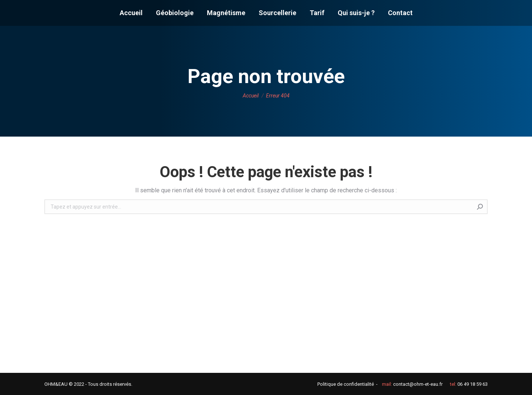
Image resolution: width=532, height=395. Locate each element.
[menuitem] (131, 13)
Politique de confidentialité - (347, 384)
